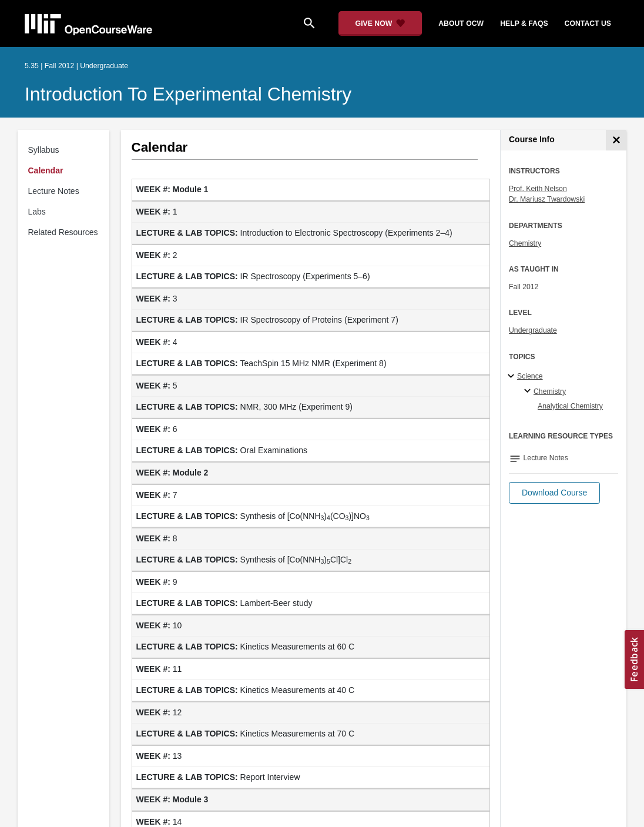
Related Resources (63, 232)
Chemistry (525, 243)
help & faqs (524, 24)
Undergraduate (533, 330)
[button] (554, 493)
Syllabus (44, 150)
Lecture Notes (54, 191)
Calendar (46, 170)
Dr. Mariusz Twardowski (547, 199)
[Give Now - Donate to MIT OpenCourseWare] (380, 24)
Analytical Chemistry (570, 406)
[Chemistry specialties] (529, 391)
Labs (37, 212)
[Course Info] (616, 140)
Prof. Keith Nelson (538, 189)
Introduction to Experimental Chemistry (188, 94)
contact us (588, 24)
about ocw (461, 24)
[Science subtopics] (513, 377)
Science (530, 376)
